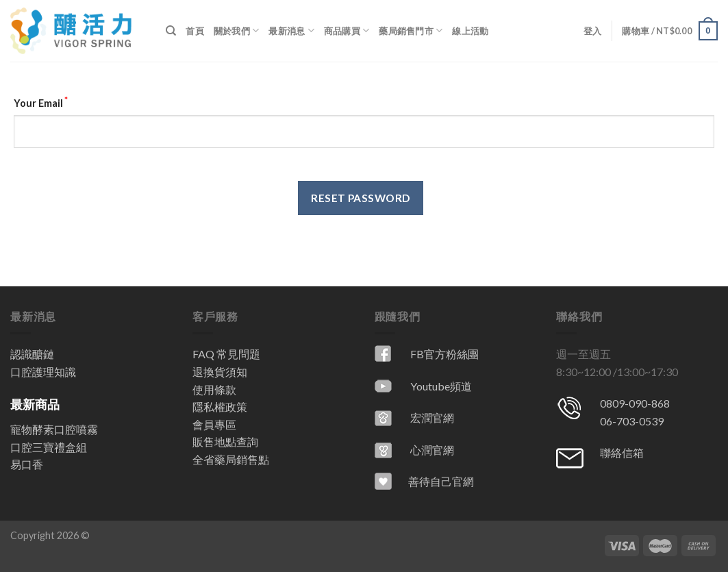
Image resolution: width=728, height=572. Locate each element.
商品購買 (347, 30)
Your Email (41, 102)
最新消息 (291, 30)
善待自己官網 (441, 481)
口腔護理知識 (43, 372)
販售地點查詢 (225, 442)
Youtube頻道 (441, 386)
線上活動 (470, 31)
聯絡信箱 (622, 452)
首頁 (195, 31)
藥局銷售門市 (411, 30)
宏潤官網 (432, 418)
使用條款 (214, 389)
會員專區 (214, 424)
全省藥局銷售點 (231, 459)
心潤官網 (432, 450)
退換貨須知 (220, 372)
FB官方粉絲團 (444, 354)
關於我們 (236, 30)
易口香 (27, 464)
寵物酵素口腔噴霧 (54, 429)
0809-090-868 (635, 403)
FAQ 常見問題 (226, 354)
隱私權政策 (220, 407)
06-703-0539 (632, 421)
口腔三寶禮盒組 (49, 447)
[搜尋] (171, 31)
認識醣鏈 (32, 354)
